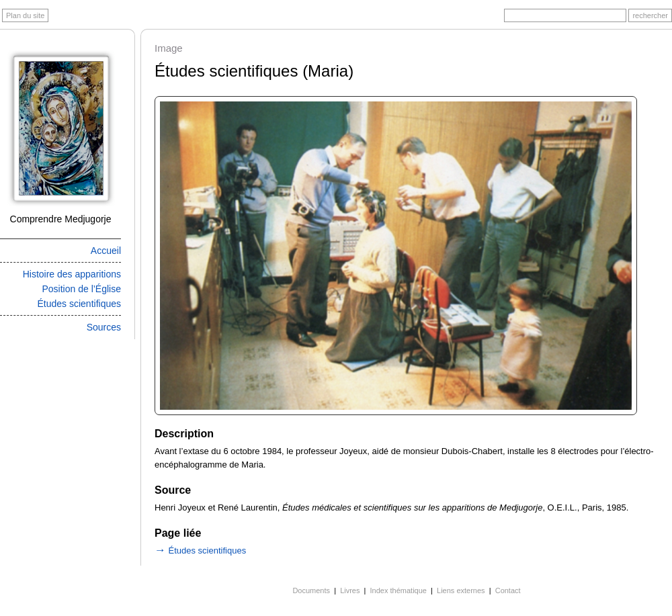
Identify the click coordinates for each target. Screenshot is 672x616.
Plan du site (25, 15)
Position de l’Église (81, 289)
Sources (104, 327)
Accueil (106, 251)
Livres (350, 590)
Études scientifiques (79, 304)
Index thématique (398, 590)
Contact (508, 590)
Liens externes (461, 590)
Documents (311, 590)
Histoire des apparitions (72, 274)
